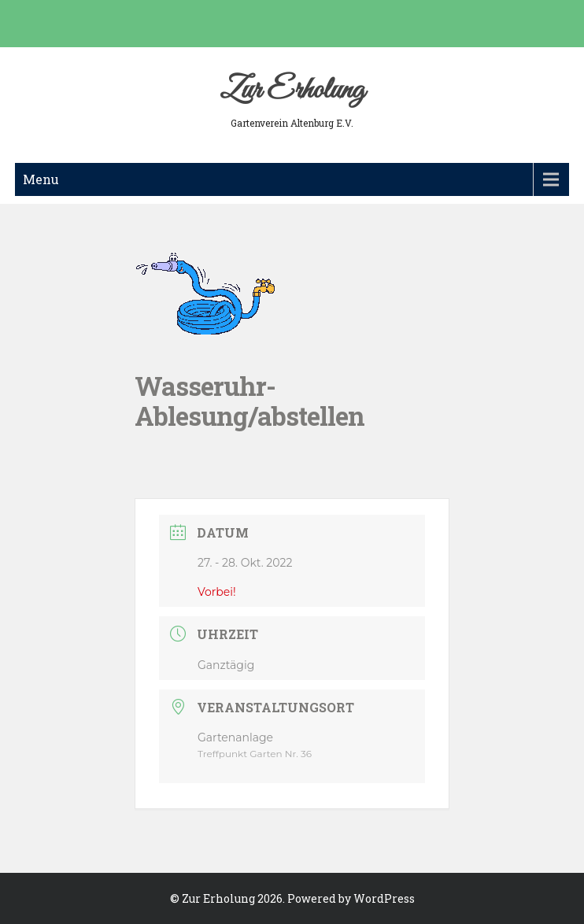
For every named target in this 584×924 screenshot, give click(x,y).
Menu (41, 179)
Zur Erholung (292, 91)
